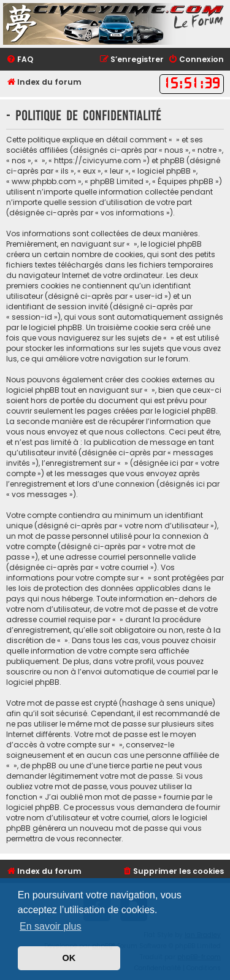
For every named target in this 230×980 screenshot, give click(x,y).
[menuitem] (20, 60)
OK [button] (69, 958)
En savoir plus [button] (51, 926)
